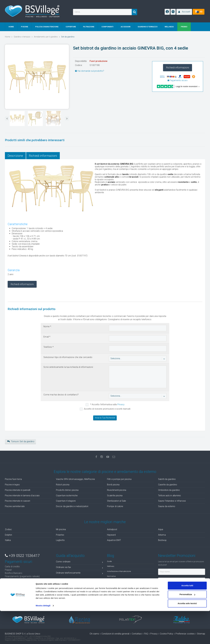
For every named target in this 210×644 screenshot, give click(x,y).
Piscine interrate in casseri (17, 501)
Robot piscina (63, 485)
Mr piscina (61, 529)
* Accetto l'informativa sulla (107, 404)
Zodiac (8, 529)
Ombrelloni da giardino (169, 490)
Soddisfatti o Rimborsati (25, 584)
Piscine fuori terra (13, 479)
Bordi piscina (113, 485)
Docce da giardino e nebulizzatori (72, 506)
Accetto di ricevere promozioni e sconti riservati (107, 409)
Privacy (121, 404)
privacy (185, 588)
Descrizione (15, 156)
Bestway (162, 540)
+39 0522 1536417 (22, 556)
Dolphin (8, 535)
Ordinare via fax (79, 568)
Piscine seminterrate (15, 506)
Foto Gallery (112, 586)
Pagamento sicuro (178, 80)
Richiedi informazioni (178, 68)
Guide (109, 561)
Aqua (161, 529)
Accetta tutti (187, 619)
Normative (111, 576)
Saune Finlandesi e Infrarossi (172, 501)
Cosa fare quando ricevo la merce (79, 588)
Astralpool (112, 529)
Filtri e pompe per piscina (119, 479)
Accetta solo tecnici (187, 636)
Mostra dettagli (43, 639)
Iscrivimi (167, 595)
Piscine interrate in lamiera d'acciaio (22, 496)
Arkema (162, 535)
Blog (111, 556)
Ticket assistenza (79, 599)
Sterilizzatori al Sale (117, 501)
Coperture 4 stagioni (66, 501)
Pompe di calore (115, 506)
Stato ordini (79, 593)
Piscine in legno (12, 485)
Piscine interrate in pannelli (18, 490)
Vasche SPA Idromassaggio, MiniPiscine (75, 479)
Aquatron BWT (114, 540)
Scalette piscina (115, 496)
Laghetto (60, 540)
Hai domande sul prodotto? (90, 71)
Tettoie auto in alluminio (170, 496)
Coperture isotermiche (67, 496)
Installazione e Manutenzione (119, 571)
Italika (8, 540)
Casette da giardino (168, 485)
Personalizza (187, 627)
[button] (184, 12)
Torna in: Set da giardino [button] (21, 442)
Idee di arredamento (115, 581)
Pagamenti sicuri (19, 562)
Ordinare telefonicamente (79, 573)
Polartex (60, 535)
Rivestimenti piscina (117, 490)
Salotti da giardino (167, 479)
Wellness (111, 566)
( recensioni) (186, 606)
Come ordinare (79, 562)
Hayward (111, 535)
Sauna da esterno (167, 506)
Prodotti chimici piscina (67, 490)
